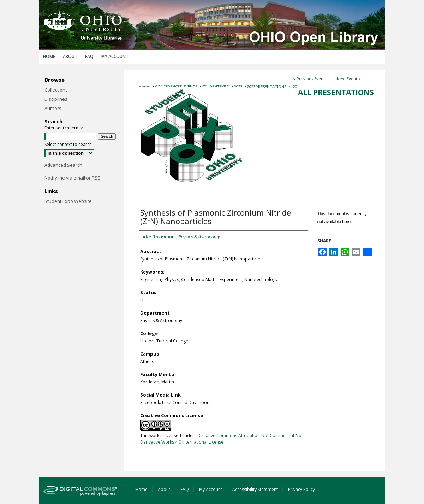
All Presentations (336, 92)
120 (294, 86)
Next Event (347, 79)
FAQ (185, 489)
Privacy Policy (301, 489)
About (165, 489)
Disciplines (56, 99)
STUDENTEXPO (216, 86)
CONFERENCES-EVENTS (177, 86)
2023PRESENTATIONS (267, 86)
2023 (239, 86)
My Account (211, 489)
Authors (53, 108)
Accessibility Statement (256, 489)
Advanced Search (63, 165)
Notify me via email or (72, 178)
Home (145, 86)
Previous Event (311, 79)
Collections (56, 90)
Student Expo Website (68, 201)
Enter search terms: (64, 128)
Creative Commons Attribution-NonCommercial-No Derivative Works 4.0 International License (221, 439)
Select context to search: (69, 144)
